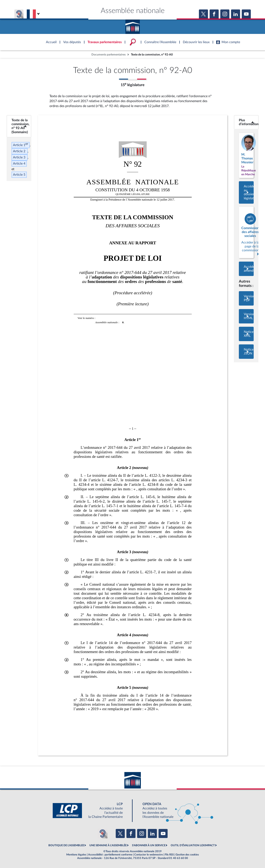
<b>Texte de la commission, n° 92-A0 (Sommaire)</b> (19, 126)
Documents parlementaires (109, 55)
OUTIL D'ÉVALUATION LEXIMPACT (193, 845)
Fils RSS (169, 855)
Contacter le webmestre (149, 855)
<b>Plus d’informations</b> (246, 122)
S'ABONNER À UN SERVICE (149, 845)
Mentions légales (76, 855)
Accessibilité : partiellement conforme (110, 855)
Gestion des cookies (187, 855)
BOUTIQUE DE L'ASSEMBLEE (66, 845)
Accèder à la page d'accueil (133, 25)
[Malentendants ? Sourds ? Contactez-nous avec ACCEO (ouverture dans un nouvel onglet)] (103, 833)
